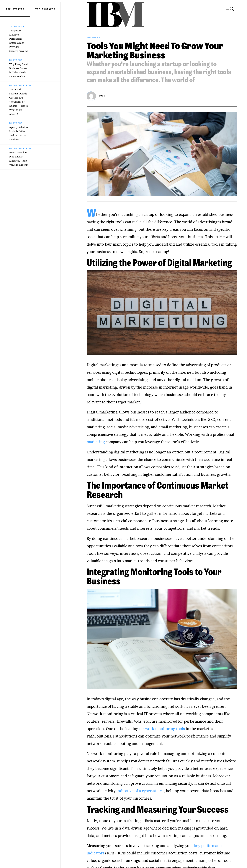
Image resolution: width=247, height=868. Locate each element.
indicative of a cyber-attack (140, 791)
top (39, 9)
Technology (18, 26)
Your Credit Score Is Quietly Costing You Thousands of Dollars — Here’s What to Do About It (19, 102)
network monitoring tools (162, 729)
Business (49, 9)
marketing (96, 442)
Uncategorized (20, 85)
